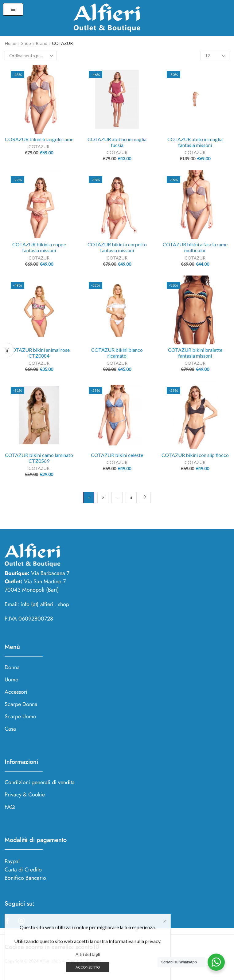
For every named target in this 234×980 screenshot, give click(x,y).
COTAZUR (39, 147)
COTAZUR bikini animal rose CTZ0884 (39, 353)
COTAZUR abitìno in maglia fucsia (117, 142)
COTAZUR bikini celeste (117, 455)
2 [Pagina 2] (103, 498)
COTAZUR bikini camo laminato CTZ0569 (39, 458)
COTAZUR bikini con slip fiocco (195, 455)
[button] (13, 9)
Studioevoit (90, 961)
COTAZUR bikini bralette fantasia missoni (195, 353)
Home (11, 43)
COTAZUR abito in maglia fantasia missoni (195, 142)
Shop (26, 43)
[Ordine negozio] (31, 56)
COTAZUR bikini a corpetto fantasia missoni (117, 247)
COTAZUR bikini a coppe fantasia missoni (39, 247)
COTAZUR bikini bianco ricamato (117, 353)
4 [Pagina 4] (131, 498)
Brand (42, 43)
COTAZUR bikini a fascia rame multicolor (195, 247)
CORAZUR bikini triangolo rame (39, 139)
